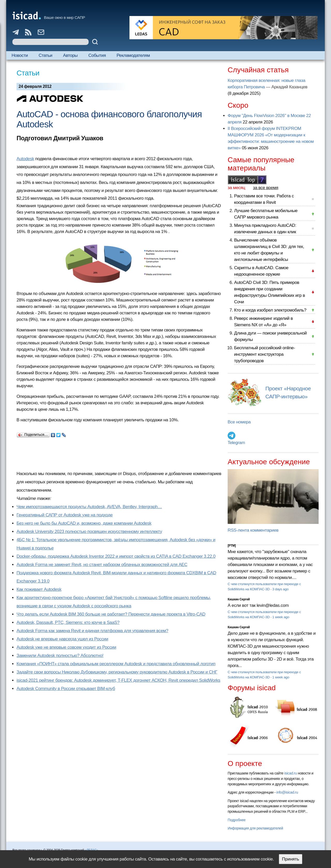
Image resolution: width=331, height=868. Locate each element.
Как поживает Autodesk (39, 589)
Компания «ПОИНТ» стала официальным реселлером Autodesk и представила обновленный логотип (116, 664)
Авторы (70, 55)
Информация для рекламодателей (255, 828)
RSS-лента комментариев (253, 530)
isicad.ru (291, 773)
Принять (290, 859)
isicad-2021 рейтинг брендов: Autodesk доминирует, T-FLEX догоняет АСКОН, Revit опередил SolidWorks (118, 680)
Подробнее (237, 820)
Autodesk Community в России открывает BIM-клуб (66, 689)
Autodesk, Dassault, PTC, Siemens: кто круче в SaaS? (68, 622)
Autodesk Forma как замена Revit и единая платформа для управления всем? (92, 631)
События (97, 55)
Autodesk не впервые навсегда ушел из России (62, 639)
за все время (266, 188)
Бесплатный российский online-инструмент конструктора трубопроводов (265, 354)
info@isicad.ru (287, 792)
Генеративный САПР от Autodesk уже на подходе (65, 515)
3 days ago (280, 589)
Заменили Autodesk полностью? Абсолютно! (60, 656)
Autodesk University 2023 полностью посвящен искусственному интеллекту (89, 532)
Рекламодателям (133, 55)
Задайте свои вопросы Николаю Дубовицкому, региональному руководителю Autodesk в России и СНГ (117, 672)
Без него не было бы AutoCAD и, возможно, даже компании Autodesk (84, 523)
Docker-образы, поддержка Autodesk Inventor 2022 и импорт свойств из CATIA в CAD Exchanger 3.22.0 (116, 556)
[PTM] (232, 546)
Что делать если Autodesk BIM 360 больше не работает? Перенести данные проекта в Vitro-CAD (111, 614)
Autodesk (25, 159)
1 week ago (281, 617)
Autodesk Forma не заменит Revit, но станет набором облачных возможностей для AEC (102, 565)
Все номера (239, 422)
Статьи (46, 55)
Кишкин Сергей (239, 599)
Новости (20, 55)
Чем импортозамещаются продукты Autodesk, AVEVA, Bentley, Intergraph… (89, 507)
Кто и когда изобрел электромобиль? (270, 310)
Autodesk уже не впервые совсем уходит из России (66, 647)
